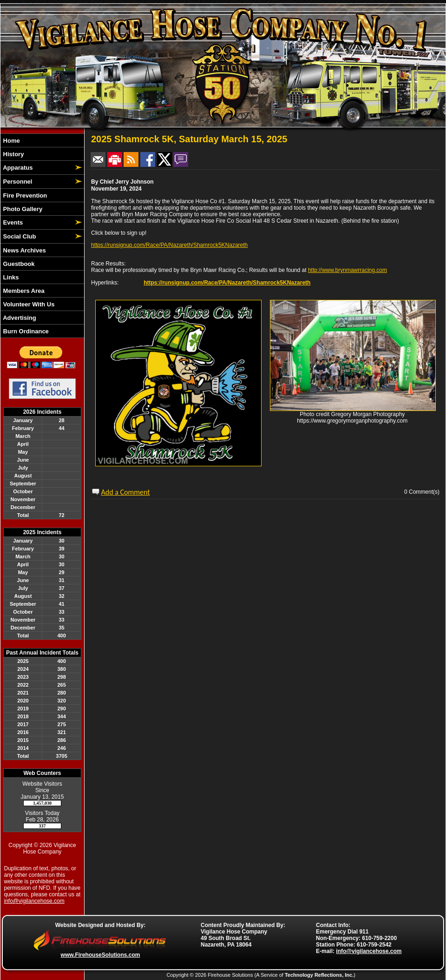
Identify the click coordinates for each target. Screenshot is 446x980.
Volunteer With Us (28, 304)
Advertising (19, 318)
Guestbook (18, 264)
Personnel (17, 182)
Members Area (23, 291)
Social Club (19, 236)
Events (12, 222)
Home (11, 141)
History (13, 154)
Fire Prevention (24, 195)
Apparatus (17, 168)
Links (10, 277)
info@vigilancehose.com (34, 901)
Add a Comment (126, 492)
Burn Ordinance (25, 331)
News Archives (24, 250)
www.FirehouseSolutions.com (101, 955)
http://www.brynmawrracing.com (348, 270)
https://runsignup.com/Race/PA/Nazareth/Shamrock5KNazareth (169, 245)
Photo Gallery (22, 209)
